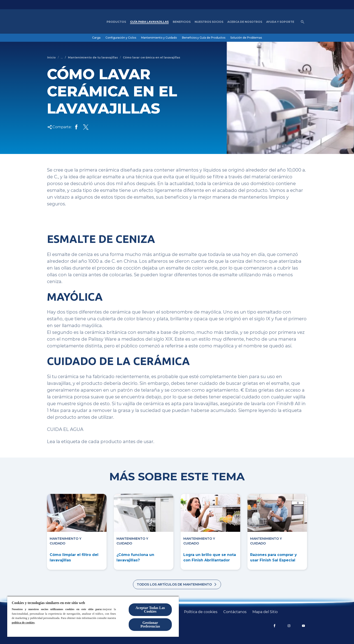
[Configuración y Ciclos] (121, 38)
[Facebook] (275, 626)
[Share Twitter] (86, 127)
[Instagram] (289, 626)
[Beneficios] (182, 22)
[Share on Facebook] (76, 127)
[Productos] (116, 22)
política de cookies (23, 622)
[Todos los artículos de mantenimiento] (177, 584)
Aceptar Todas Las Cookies (150, 610)
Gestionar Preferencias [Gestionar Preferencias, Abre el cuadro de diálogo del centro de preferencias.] (150, 624)
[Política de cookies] (201, 612)
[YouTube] (303, 626)
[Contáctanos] (235, 612)
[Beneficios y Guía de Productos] (204, 38)
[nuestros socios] (209, 22)
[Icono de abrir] (303, 22)
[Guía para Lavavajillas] (149, 22)
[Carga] (96, 38)
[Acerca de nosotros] (245, 22)
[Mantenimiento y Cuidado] (159, 38)
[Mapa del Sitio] (265, 612)
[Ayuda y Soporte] (280, 22)
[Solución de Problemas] (246, 38)
